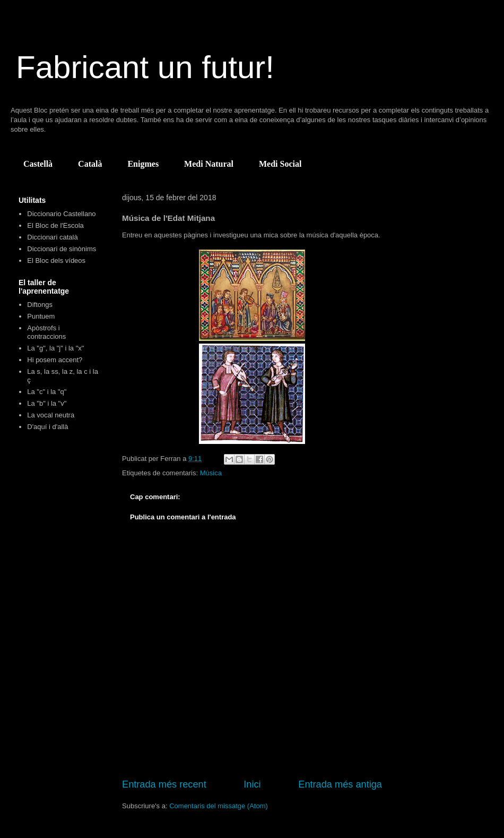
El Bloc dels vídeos (56, 260)
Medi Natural (209, 164)
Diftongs (40, 305)
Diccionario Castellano (61, 214)
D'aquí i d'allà (47, 427)
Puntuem (41, 316)
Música (211, 473)
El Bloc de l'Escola (55, 225)
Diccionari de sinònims (62, 249)
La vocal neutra (51, 415)
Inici (252, 784)
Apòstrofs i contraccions (46, 332)
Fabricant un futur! (145, 67)
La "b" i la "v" (47, 403)
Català (90, 164)
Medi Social (280, 164)
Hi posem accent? (55, 360)
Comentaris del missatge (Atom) (219, 806)
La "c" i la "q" (47, 392)
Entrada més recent (164, 784)
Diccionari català (52, 237)
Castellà (38, 164)
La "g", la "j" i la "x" (55, 348)
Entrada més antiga (340, 784)
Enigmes (143, 164)
